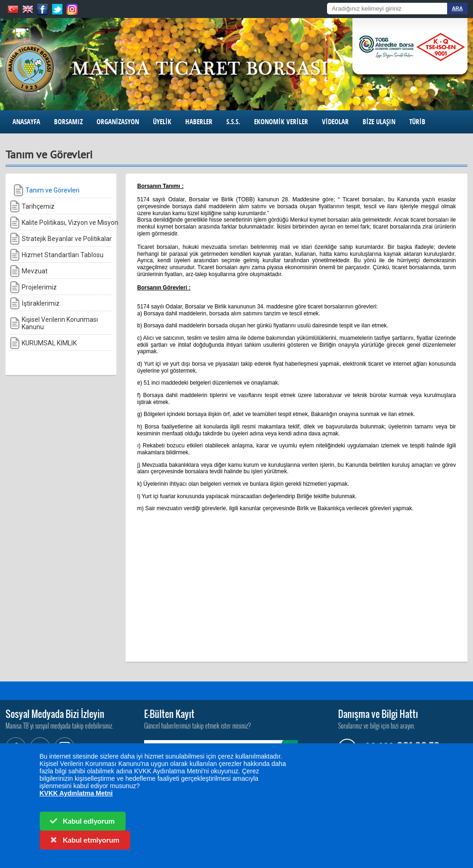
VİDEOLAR (335, 122)
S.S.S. (233, 122)
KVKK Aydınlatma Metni (76, 793)
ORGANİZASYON (118, 122)
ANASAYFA (26, 122)
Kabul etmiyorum (84, 840)
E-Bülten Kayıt (169, 714)
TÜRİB (417, 122)
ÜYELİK (162, 122)
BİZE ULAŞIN (379, 122)
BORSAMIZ (68, 122)
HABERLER (199, 122)
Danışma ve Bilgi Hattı (378, 714)
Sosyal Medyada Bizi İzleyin (55, 714)
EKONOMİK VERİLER (281, 122)
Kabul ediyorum (82, 821)
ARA (457, 8)
